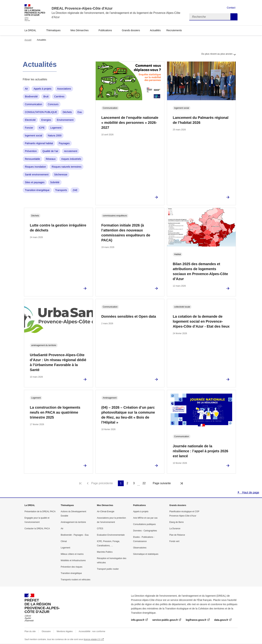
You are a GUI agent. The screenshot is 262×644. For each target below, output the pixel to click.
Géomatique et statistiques (146, 554)
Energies (46, 120)
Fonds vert (174, 541)
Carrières (59, 96)
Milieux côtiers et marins (72, 554)
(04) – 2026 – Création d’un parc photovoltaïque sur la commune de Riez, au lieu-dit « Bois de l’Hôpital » (128, 415)
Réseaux (51, 159)
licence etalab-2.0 (92, 639)
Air (26, 89)
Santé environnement (37, 175)
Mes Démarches (80, 30)
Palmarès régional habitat (39, 143)
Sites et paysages (35, 182)
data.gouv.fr (221, 620)
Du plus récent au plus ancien (219, 56)
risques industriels (71, 159)
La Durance (175, 529)
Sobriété (55, 182)
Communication (33, 104)
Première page (80, 483)
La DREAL (30, 30)
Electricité (30, 120)
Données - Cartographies (145, 531)
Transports (61, 190)
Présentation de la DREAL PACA (40, 512)
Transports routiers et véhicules (76, 580)
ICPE (42, 128)
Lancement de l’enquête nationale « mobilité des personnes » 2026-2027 (130, 123)
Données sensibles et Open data (129, 316)
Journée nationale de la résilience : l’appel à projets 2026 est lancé (200, 451)
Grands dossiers (131, 30)
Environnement (65, 120)
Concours (53, 104)
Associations (64, 89)
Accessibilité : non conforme (92, 631)
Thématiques (53, 30)
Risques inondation (35, 167)
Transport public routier (108, 569)
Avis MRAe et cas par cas (145, 518)
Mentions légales (65, 631)
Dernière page (182, 483)
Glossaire (46, 631)
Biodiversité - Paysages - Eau (75, 535)
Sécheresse (61, 175)
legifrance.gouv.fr (196, 620)
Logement (56, 128)
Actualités (155, 30)
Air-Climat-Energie (106, 512)
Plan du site (30, 631)
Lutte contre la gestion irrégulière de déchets (58, 228)
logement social (33, 136)
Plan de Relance (177, 535)
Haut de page (250, 492)
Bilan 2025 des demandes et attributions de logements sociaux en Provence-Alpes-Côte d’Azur (200, 271)
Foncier (29, 128)
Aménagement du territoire (73, 522)
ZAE (75, 190)
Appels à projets (42, 89)
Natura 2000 (55, 136)
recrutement (71, 151)
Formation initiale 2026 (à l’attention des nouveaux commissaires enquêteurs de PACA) (126, 233)
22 (144, 483)
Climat (64, 541)
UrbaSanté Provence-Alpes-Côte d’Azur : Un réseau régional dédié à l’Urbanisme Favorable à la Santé (58, 362)
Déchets (67, 112)
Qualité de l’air (50, 151)
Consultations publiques (144, 524)
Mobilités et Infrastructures (73, 560)
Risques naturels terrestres (66, 167)
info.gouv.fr (138, 620)
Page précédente (102, 483)
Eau (80, 112)
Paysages (64, 143)
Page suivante (162, 483)
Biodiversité (31, 96)
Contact (231, 8)
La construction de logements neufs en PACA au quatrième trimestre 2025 (55, 412)
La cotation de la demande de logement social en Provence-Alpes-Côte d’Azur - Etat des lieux (201, 321)
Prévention (31, 151)
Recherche (234, 17)
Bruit (46, 96)
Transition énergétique (37, 190)
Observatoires (140, 548)
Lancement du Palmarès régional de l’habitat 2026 (200, 120)
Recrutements (174, 30)
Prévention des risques (72, 567)
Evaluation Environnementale (111, 535)
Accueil (28, 40)
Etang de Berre (177, 522)
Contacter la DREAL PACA (37, 529)
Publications (105, 30)
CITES (100, 529)
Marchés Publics (105, 552)
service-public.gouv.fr (165, 620)
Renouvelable (32, 159)
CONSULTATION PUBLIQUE (41, 112)
